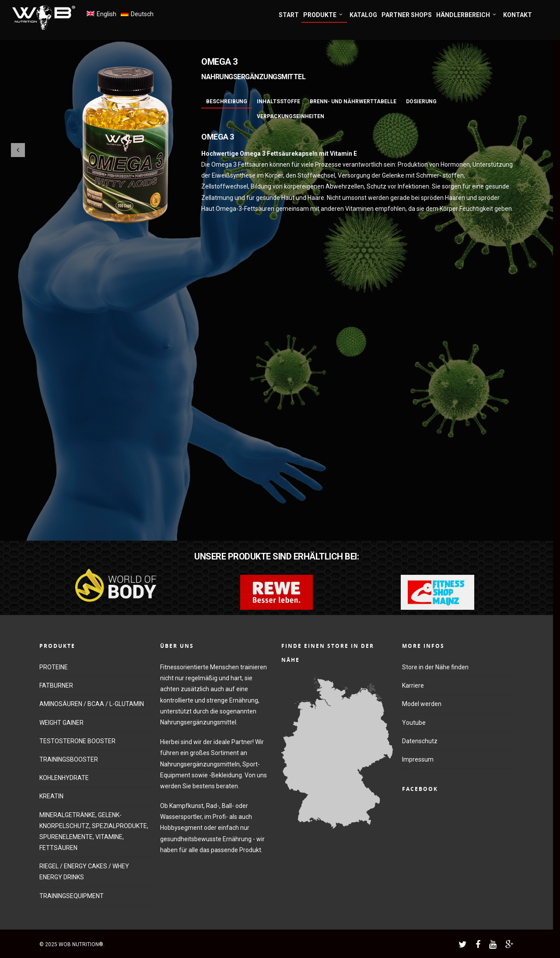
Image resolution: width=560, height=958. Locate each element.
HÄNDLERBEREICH (467, 15)
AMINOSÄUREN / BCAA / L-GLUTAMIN (92, 704)
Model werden (422, 704)
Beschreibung (227, 101)
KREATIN (51, 796)
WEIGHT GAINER (61, 723)
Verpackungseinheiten (290, 116)
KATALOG (363, 15)
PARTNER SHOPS (407, 15)
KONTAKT (518, 15)
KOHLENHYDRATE (64, 778)
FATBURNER (56, 685)
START (289, 15)
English (107, 14)
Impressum (418, 759)
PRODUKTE (323, 15)
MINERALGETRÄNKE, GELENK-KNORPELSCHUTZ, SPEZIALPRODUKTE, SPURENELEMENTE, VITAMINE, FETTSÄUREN (94, 832)
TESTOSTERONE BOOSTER (77, 741)
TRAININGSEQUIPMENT (72, 896)
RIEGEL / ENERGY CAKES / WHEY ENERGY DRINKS (84, 872)
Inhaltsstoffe (278, 101)
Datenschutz (420, 741)
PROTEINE (54, 667)
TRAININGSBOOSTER (69, 759)
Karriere (413, 685)
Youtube (414, 723)
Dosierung (421, 101)
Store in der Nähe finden (435, 667)
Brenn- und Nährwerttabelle (353, 101)
